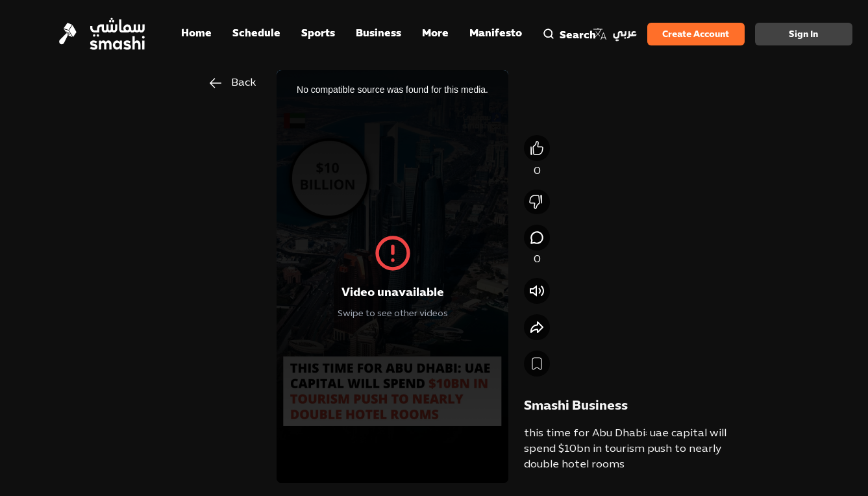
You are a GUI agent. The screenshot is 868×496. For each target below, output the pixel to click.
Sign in (803, 35)
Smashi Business (576, 406)
